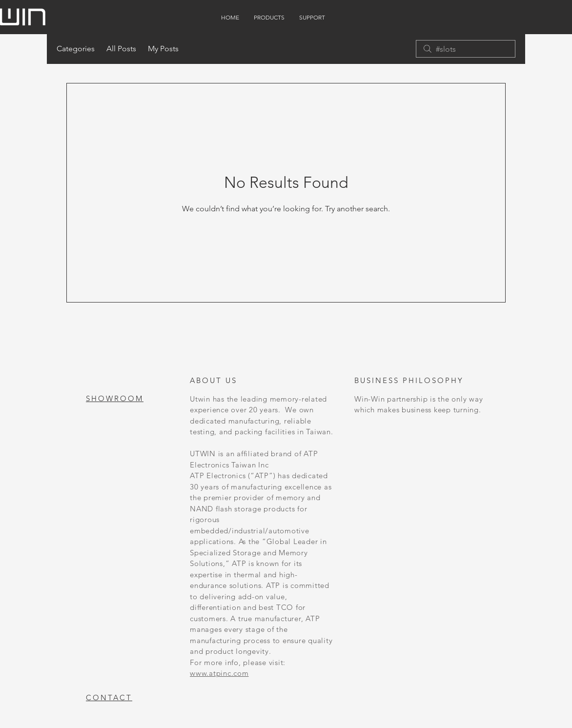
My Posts (163, 49)
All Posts (121, 49)
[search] (466, 49)
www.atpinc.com (219, 673)
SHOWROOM (115, 398)
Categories (76, 49)
